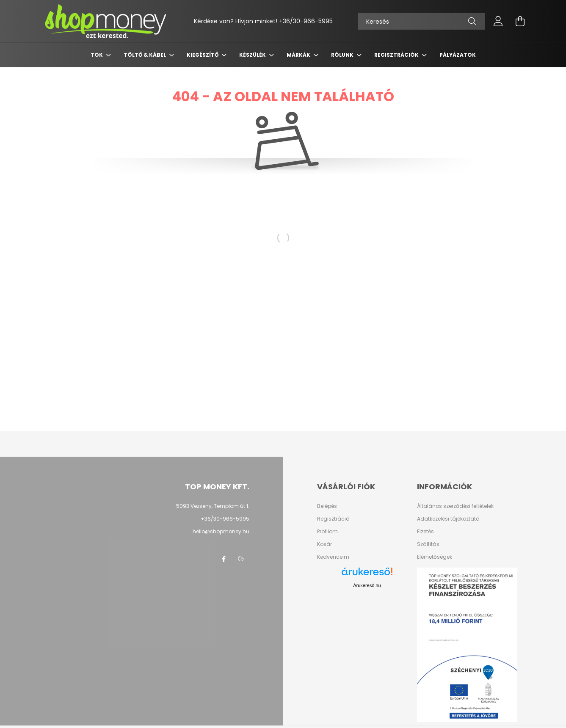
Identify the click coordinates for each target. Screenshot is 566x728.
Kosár (324, 544)
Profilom (327, 532)
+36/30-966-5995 (306, 21)
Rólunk (343, 55)
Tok (97, 55)
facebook (224, 559)
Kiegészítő (203, 55)
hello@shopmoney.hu (221, 531)
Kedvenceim (333, 557)
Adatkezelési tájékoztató (448, 519)
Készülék (253, 55)
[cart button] (520, 21)
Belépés (327, 506)
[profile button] (498, 21)
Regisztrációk (397, 55)
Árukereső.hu (367, 585)
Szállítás (428, 544)
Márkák (299, 55)
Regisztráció (333, 519)
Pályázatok (458, 55)
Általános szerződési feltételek (455, 506)
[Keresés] (421, 21)
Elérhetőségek (435, 557)
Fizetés (425, 532)
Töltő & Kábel (145, 55)
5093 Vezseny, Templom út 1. (213, 506)
